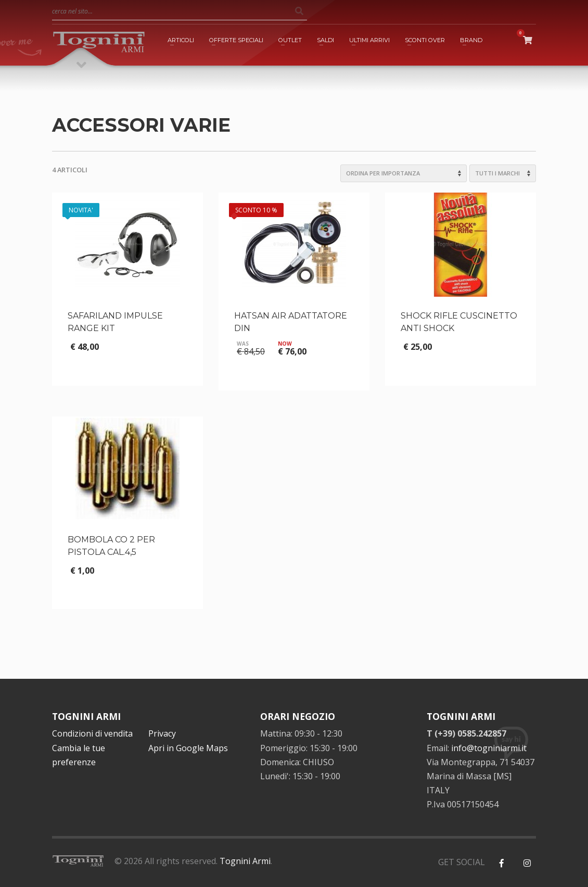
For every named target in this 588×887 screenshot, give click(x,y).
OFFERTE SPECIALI (236, 40)
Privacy (162, 733)
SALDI (325, 40)
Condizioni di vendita (92, 733)
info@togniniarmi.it (489, 748)
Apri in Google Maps (188, 748)
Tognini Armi (245, 861)
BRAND (471, 40)
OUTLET (290, 40)
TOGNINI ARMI (86, 716)
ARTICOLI (181, 40)
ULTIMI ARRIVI (369, 40)
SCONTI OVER (425, 40)
